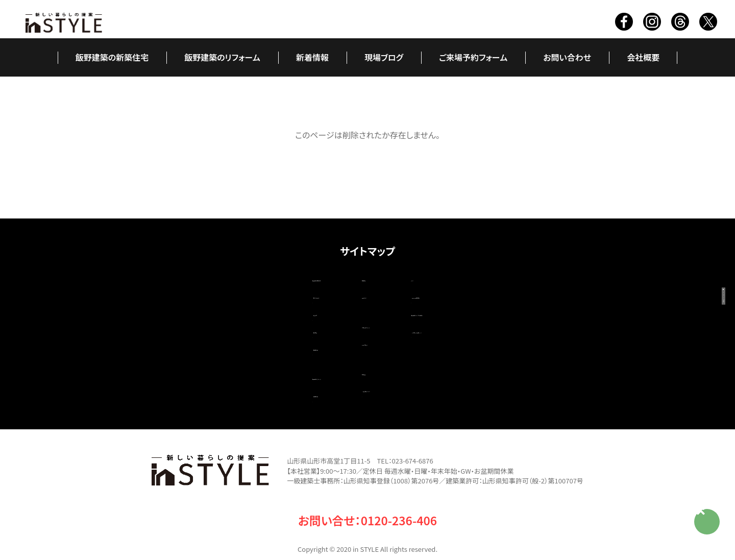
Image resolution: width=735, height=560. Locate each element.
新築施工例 (230, 335)
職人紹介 (226, 306)
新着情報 (312, 57)
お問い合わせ (567, 57)
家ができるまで (236, 292)
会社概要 (643, 57)
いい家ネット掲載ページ (481, 321)
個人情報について (358, 374)
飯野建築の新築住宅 (112, 57)
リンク (441, 278)
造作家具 (226, 321)
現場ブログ (384, 57)
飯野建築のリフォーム (222, 57)
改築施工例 (230, 376)
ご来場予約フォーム (473, 57)
